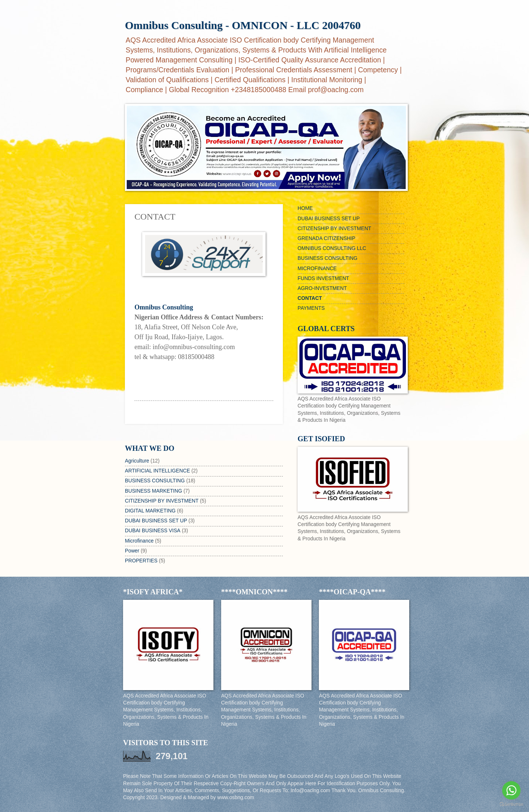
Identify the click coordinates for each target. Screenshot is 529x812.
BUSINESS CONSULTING (155, 481)
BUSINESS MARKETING (154, 491)
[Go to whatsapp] (511, 790)
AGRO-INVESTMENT (322, 288)
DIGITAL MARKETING (150, 511)
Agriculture (137, 461)
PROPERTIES (141, 561)
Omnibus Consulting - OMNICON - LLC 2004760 (243, 25)
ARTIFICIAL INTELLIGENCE (157, 471)
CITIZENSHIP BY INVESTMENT (162, 501)
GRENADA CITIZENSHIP (326, 238)
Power (132, 551)
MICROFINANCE (317, 269)
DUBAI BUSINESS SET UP (156, 521)
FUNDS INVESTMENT (323, 278)
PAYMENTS (311, 308)
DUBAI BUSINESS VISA (153, 531)
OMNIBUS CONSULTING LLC (332, 248)
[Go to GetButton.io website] (511, 804)
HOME (305, 208)
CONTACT (310, 298)
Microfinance (139, 541)
